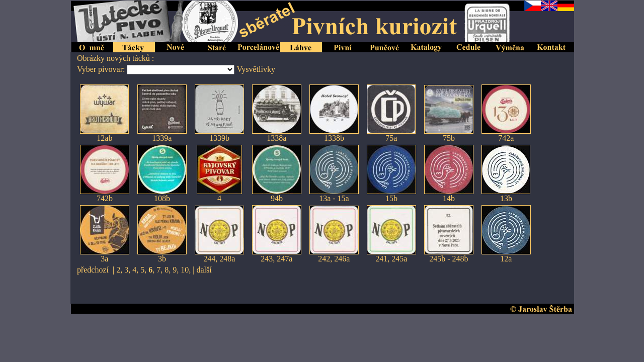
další (204, 270)
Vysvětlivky (256, 69)
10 (185, 270)
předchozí (93, 270)
